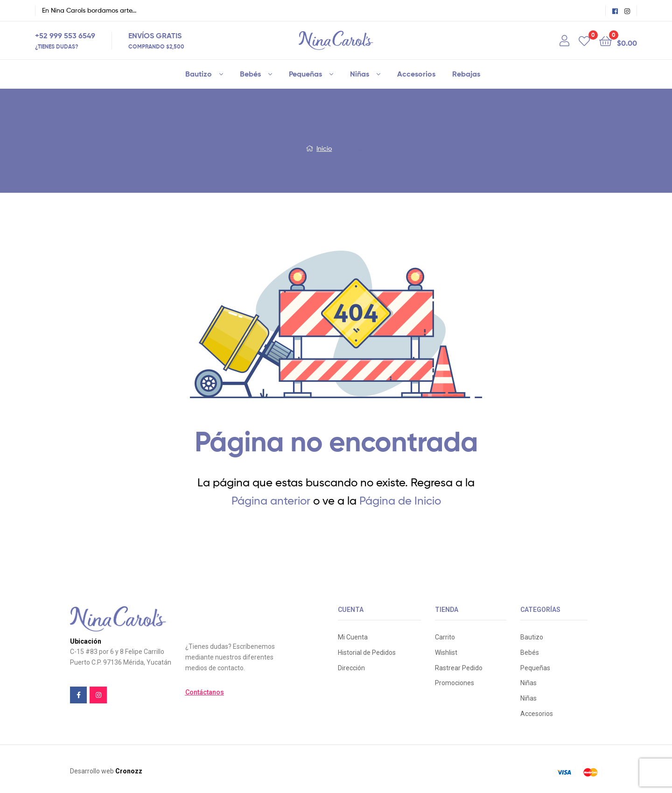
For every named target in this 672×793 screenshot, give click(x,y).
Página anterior (271, 501)
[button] (205, 692)
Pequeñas (305, 74)
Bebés (250, 74)
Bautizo (199, 74)
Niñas (360, 74)
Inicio (324, 148)
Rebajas (466, 74)
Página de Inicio (400, 501)
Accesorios (416, 74)
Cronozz (129, 771)
